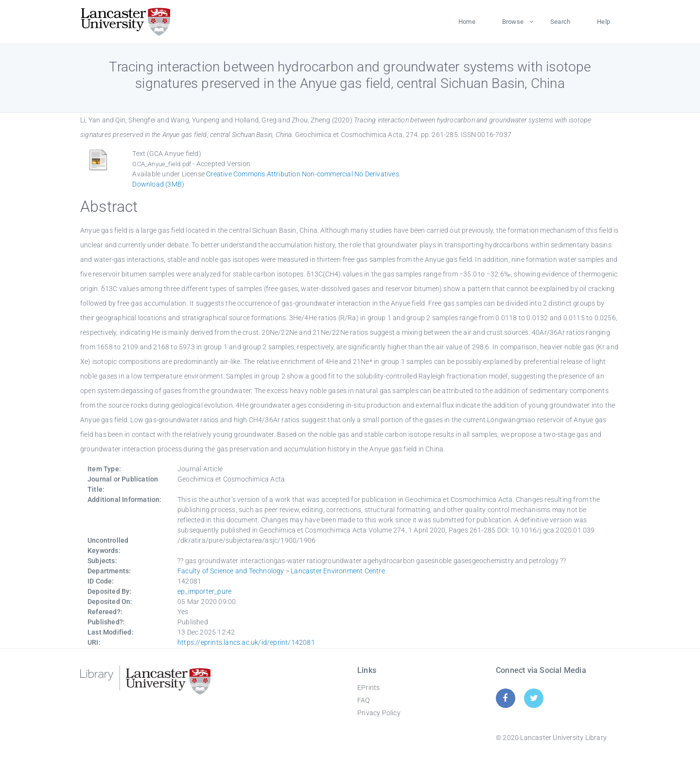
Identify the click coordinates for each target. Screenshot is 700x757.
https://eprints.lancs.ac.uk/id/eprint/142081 (246, 642)
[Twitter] (534, 698)
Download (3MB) (158, 184)
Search (560, 22)
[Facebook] (505, 698)
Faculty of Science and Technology (231, 571)
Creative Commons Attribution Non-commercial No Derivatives (303, 174)
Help (604, 22)
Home (467, 22)
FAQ (364, 700)
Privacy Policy (379, 713)
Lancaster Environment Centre (338, 571)
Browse (513, 22)
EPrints (368, 688)
